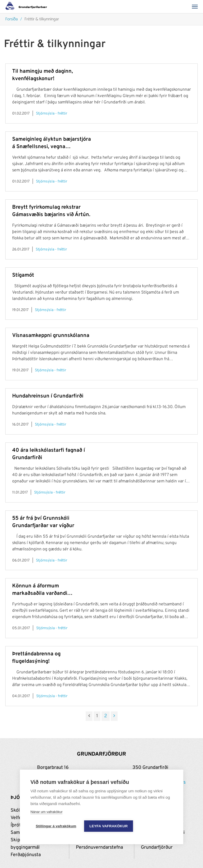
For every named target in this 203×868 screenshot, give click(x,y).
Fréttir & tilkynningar (42, 19)
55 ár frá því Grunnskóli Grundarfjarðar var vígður (43, 522)
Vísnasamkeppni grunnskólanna (51, 336)
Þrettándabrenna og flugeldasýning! (36, 658)
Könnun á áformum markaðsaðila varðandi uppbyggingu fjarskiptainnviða (49, 590)
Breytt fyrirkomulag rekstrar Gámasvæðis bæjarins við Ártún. (51, 211)
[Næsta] (114, 716)
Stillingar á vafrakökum (56, 826)
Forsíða (11, 19)
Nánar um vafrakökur (46, 812)
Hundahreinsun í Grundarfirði (48, 396)
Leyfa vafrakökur (109, 826)
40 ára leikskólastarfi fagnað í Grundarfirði (49, 454)
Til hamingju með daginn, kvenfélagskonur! (43, 75)
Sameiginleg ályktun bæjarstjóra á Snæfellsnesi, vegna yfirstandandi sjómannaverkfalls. (52, 143)
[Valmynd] (196, 7)
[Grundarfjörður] (28, 7)
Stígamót (23, 275)
